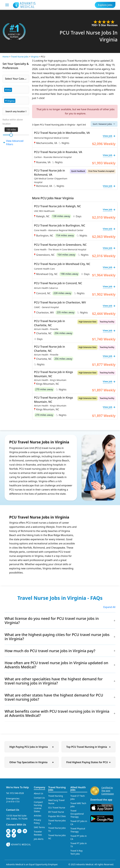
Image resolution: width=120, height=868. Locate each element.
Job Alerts (39, 839)
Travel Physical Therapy (78, 830)
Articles (37, 816)
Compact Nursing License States (38, 807)
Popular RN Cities (57, 816)
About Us (38, 793)
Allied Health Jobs (78, 789)
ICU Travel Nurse (57, 808)
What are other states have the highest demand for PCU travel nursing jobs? (54, 697)
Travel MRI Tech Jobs (78, 805)
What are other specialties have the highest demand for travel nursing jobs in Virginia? (54, 681)
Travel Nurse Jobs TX (57, 829)
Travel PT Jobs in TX (79, 845)
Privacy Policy (37, 821)
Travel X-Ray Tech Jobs (76, 852)
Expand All (109, 607)
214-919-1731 (13, 802)
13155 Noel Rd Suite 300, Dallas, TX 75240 (17, 817)
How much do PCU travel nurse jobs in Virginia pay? (50, 651)
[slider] (11, 135)
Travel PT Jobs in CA (79, 837)
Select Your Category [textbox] (17, 79)
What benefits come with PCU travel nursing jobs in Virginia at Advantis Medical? (57, 713)
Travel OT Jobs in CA (79, 823)
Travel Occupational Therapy (77, 814)
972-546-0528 (17, 793)
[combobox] (16, 79)
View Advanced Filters (13, 143)
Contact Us (13, 810)
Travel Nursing (56, 796)
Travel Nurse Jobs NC (57, 837)
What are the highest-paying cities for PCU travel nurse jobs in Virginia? (57, 637)
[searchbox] (14, 90)
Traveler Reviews (38, 833)
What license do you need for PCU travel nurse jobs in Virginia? (52, 620)
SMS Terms (39, 827)
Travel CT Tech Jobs (78, 797)
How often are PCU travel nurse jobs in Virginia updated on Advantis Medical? (56, 665)
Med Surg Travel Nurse (56, 802)
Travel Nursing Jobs (57, 789)
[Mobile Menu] (7, 5)
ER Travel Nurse (56, 812)
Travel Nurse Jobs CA (57, 822)
